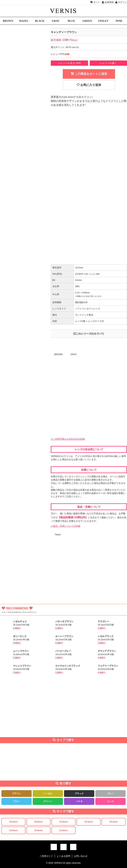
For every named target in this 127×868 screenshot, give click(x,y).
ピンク (111, 801)
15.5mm (89, 822)
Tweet (58, 535)
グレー (111, 794)
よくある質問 (63, 856)
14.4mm (38, 830)
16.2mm (13, 822)
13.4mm (63, 830)
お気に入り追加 (89, 85)
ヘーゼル (48, 794)
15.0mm (13, 830)
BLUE (72, 21)
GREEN (87, 21)
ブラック (79, 794)
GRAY (55, 21)
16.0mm (38, 822)
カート (95, 2)
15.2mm (114, 822)
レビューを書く (108, 63)
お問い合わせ (81, 856)
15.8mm (63, 822)
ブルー (17, 801)
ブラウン (17, 794)
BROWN (8, 21)
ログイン (121, 2)
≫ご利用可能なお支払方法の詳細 (68, 439)
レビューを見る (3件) (70, 63)
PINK (119, 21)
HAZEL (24, 21)
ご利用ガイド (46, 856)
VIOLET (103, 21)
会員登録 (108, 2)
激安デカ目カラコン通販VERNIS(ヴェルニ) (63, 11)
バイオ (79, 801)
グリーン (48, 801)
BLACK (40, 21)
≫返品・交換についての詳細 (66, 526)
